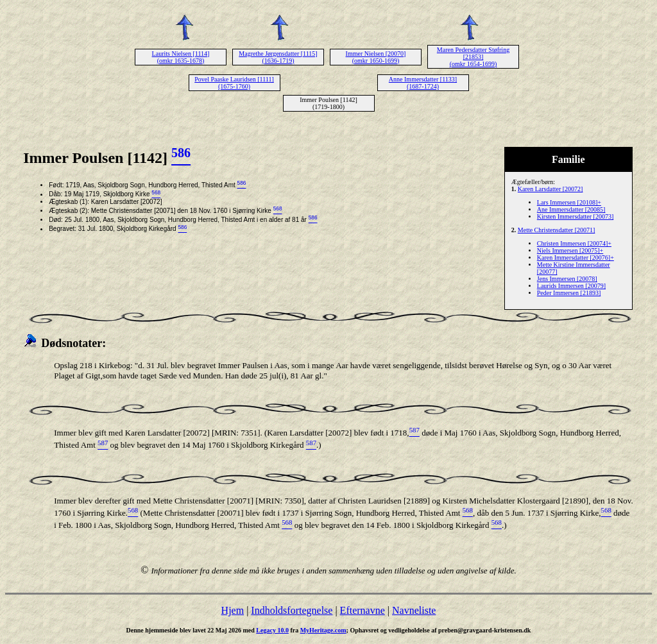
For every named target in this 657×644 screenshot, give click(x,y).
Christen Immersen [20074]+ (574, 243)
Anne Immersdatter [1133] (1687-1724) (423, 83)
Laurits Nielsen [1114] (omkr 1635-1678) (181, 57)
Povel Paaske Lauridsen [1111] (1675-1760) (234, 83)
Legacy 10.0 (272, 630)
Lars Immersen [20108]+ (569, 202)
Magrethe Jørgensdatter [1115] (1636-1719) (278, 57)
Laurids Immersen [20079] (571, 286)
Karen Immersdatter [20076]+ (576, 258)
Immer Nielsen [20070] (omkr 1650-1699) (376, 57)
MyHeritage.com (323, 630)
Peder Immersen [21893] (569, 293)
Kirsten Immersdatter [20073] (575, 216)
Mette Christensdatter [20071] (557, 230)
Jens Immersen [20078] (567, 279)
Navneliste (414, 610)
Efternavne (363, 610)
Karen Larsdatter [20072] (550, 189)
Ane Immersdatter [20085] (571, 209)
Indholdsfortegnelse (292, 610)
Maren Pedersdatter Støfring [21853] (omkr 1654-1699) (473, 57)
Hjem (233, 610)
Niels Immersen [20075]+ (570, 250)
